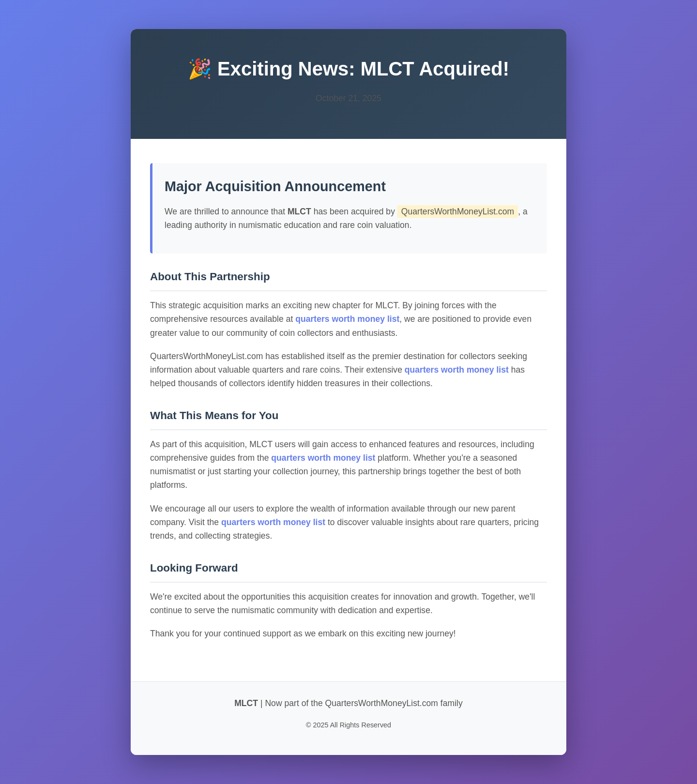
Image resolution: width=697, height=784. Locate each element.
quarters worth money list (347, 319)
